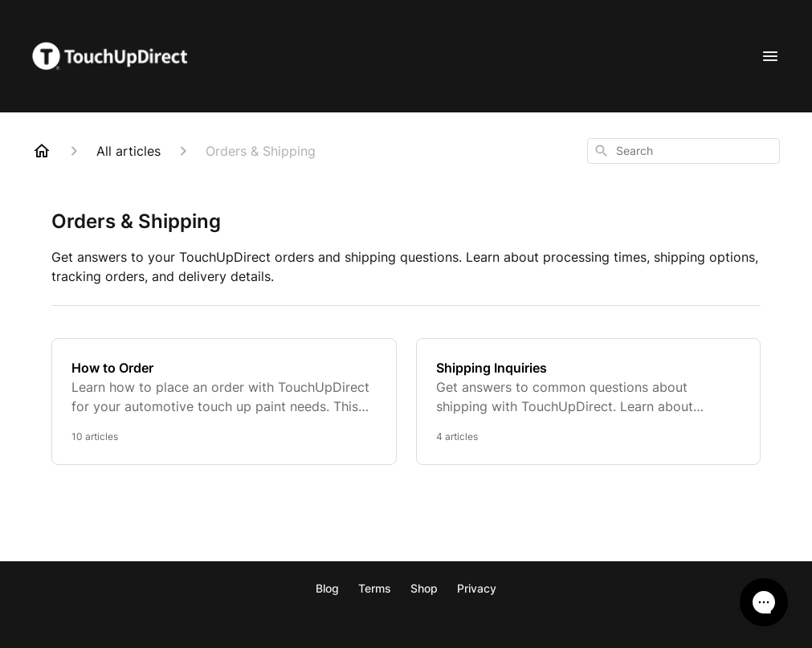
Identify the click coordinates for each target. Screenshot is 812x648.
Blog (327, 588)
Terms (375, 588)
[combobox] (683, 151)
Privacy (477, 588)
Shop (424, 588)
